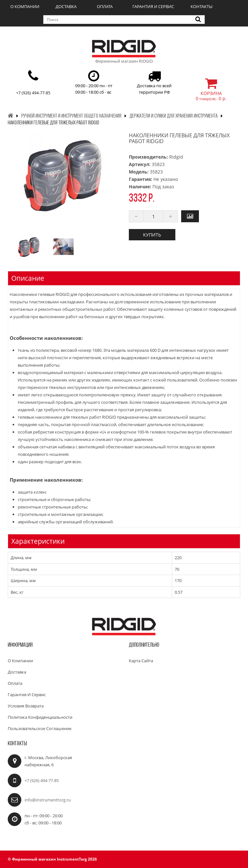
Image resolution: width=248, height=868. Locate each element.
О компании (25, 6)
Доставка (66, 6)
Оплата (105, 6)
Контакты (201, 6)
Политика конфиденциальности (40, 717)
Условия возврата (26, 706)
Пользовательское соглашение (40, 728)
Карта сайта (141, 661)
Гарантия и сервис (153, 6)
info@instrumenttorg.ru (48, 800)
